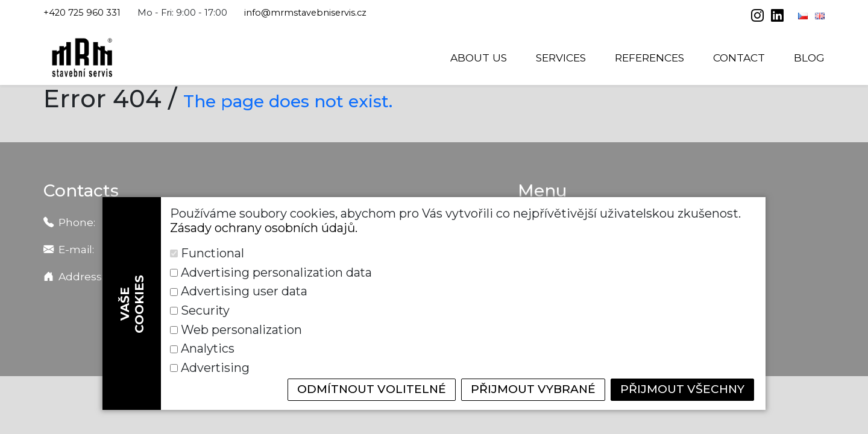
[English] (820, 16)
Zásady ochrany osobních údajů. (264, 284)
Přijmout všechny (680, 389)
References (649, 58)
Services (561, 58)
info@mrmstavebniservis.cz (305, 13)
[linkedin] (777, 17)
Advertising (215, 368)
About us (479, 58)
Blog (809, 58)
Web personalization (242, 348)
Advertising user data (245, 329)
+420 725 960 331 (82, 13)
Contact (739, 58)
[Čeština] (804, 16)
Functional (213, 310)
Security (499, 329)
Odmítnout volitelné (358, 389)
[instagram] (759, 17)
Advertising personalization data (571, 310)
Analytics (502, 348)
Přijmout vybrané (525, 389)
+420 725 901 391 (220, 223)
